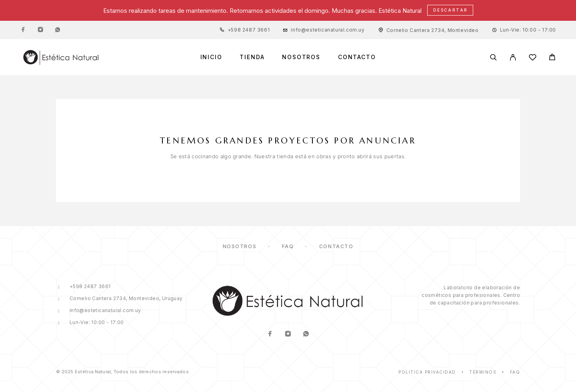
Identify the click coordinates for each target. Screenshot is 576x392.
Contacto (357, 57)
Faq (515, 372)
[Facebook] (23, 30)
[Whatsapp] (58, 30)
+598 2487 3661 (249, 30)
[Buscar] (493, 57)
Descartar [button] (451, 10)
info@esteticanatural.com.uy (328, 30)
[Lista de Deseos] (533, 59)
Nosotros (301, 57)
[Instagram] (40, 30)
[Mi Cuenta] (513, 57)
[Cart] (552, 58)
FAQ (288, 246)
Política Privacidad (427, 372)
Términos (483, 372)
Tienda (252, 57)
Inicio (211, 57)
